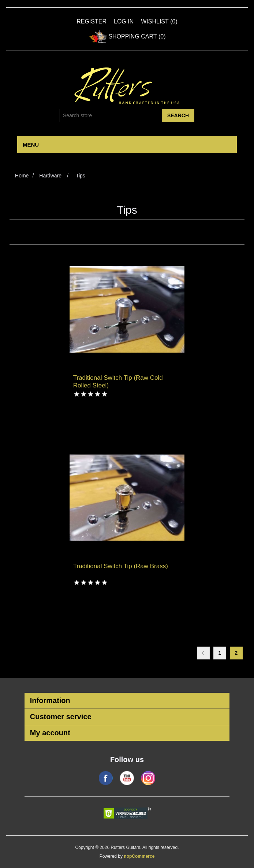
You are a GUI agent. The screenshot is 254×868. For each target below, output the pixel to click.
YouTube (127, 778)
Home (22, 176)
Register (91, 21)
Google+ (148, 778)
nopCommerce (139, 856)
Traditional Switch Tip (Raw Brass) (121, 566)
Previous (203, 653)
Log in (124, 21)
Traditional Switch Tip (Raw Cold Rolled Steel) (118, 381)
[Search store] (111, 115)
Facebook (106, 778)
